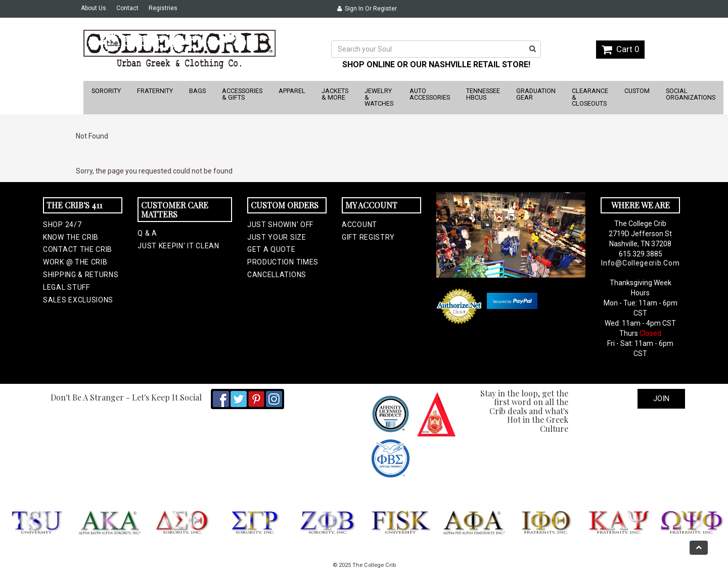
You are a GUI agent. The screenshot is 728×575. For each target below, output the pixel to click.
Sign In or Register (367, 9)
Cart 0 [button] (620, 49)
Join (661, 399)
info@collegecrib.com (640, 263)
